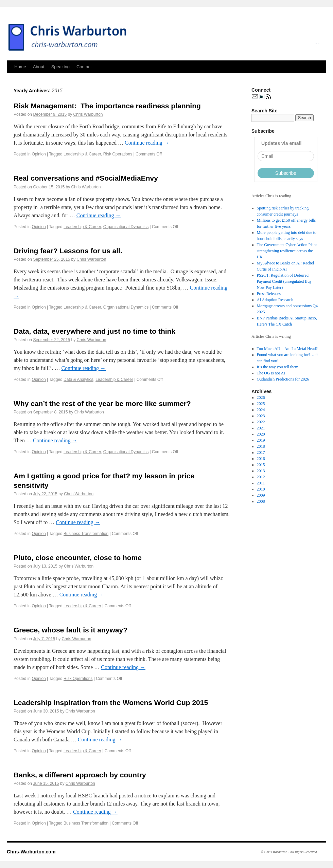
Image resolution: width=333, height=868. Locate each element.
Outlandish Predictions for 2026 (283, 379)
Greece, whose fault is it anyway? (71, 630)
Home (20, 67)
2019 (261, 440)
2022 (261, 422)
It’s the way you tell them (278, 367)
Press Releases (269, 294)
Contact (84, 67)
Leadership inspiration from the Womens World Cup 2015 (111, 703)
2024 (261, 410)
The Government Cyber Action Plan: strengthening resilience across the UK (287, 251)
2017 (261, 453)
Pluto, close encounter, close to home (78, 558)
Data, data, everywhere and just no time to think (94, 331)
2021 (261, 428)
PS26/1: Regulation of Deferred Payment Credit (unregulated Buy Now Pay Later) (284, 281)
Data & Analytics (78, 380)
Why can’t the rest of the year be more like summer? (102, 403)
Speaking (60, 67)
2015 (261, 465)
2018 (261, 446)
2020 (261, 434)
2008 (261, 501)
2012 (261, 477)
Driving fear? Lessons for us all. (68, 251)
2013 (261, 471)
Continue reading (147, 143)
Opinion (39, 154)
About (39, 67)
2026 (261, 398)
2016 (261, 459)
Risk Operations (118, 154)
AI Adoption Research (275, 300)
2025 (261, 404)
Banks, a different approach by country (80, 775)
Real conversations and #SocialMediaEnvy (86, 178)
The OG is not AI (271, 373)
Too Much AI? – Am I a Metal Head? (287, 349)
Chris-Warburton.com (31, 852)
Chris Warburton (88, 114)
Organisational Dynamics (126, 227)
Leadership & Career (82, 154)
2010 (261, 489)
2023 (261, 416)
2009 (261, 495)
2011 (261, 483)
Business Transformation (86, 534)
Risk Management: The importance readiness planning (107, 106)
